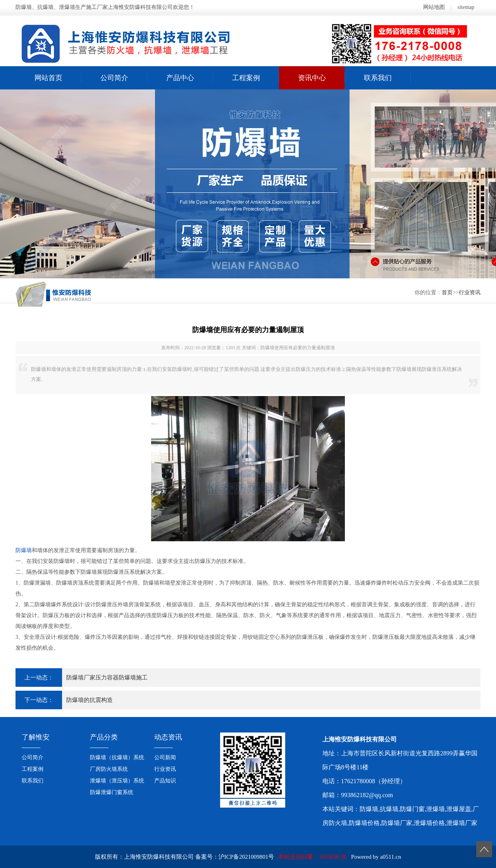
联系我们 (378, 78)
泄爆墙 (436, 809)
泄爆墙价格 (429, 823)
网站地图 (434, 7)
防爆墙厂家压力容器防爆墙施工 (107, 678)
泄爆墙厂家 (462, 823)
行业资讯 (470, 292)
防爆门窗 (412, 809)
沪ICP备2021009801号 (246, 857)
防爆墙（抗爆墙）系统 (117, 757)
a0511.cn (391, 857)
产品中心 (180, 78)
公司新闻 (165, 757)
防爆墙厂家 (397, 823)
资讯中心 (312, 78)
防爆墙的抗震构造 (90, 700)
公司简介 (114, 78)
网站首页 (48, 78)
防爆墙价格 (364, 823)
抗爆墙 (389, 809)
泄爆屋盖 (459, 809)
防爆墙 (24, 550)
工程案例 (246, 78)
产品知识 (165, 781)
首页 (447, 292)
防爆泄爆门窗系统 (112, 792)
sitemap (466, 7)
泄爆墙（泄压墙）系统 (117, 781)
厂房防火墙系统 (109, 769)
